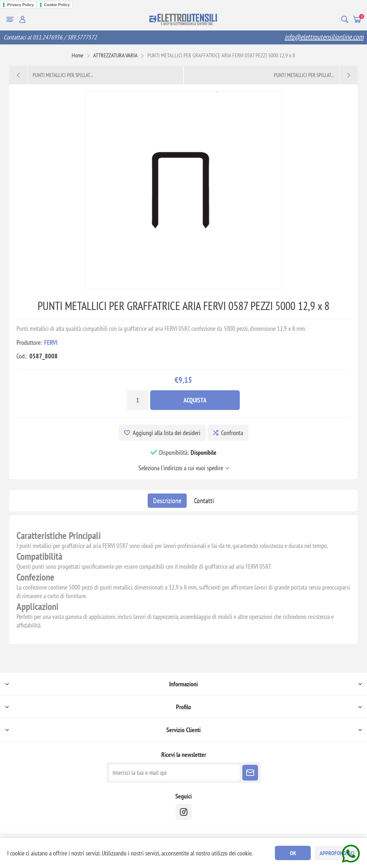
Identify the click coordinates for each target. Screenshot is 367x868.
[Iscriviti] (174, 773)
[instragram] (184, 812)
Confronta (232, 433)
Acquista (195, 400)
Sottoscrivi (250, 773)
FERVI (51, 342)
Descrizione (167, 501)
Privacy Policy (21, 5)
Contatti (204, 501)
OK (293, 853)
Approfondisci (337, 853)
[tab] (167, 501)
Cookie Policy (57, 5)
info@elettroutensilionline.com (324, 37)
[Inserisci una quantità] (138, 400)
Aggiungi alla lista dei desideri (166, 433)
